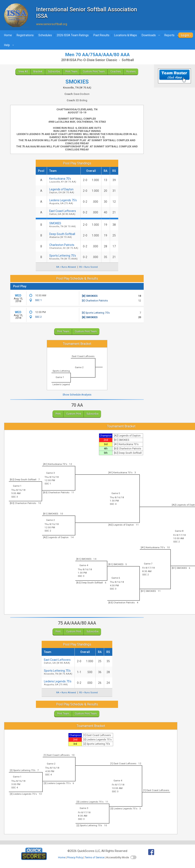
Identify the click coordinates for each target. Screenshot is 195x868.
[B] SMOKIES (90, 296)
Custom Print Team (94, 72)
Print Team (71, 72)
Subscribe (54, 72)
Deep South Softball (64, 235)
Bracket (38, 72)
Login (185, 35)
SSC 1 (38, 300)
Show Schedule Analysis (77, 395)
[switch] (133, 857)
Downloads (151, 35)
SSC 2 (38, 317)
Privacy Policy (75, 857)
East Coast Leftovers (64, 212)
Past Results (101, 35)
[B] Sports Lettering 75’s (96, 313)
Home (8, 35)
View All (23, 72)
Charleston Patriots (64, 246)
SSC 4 (113, 504)
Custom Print (74, 414)
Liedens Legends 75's (64, 202)
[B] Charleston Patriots (95, 301)
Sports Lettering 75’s (64, 257)
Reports (172, 35)
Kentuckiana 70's (64, 180)
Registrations (25, 35)
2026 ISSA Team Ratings (73, 35)
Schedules (45, 35)
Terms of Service (95, 857)
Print (58, 414)
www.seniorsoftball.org (52, 24)
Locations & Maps (126, 35)
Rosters (131, 72)
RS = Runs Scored (88, 267)
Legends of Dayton (64, 191)
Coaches (115, 72)
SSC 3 (15, 497)
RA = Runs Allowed (66, 267)
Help (10, 45)
